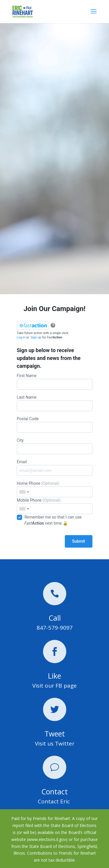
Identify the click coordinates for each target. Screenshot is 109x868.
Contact (54, 791)
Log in (21, 337)
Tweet (55, 734)
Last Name (55, 403)
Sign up (36, 337)
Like (54, 676)
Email (55, 468)
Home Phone (55, 489)
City (55, 446)
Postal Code (55, 425)
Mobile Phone (55, 506)
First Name (55, 381)
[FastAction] (33, 325)
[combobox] (24, 492)
